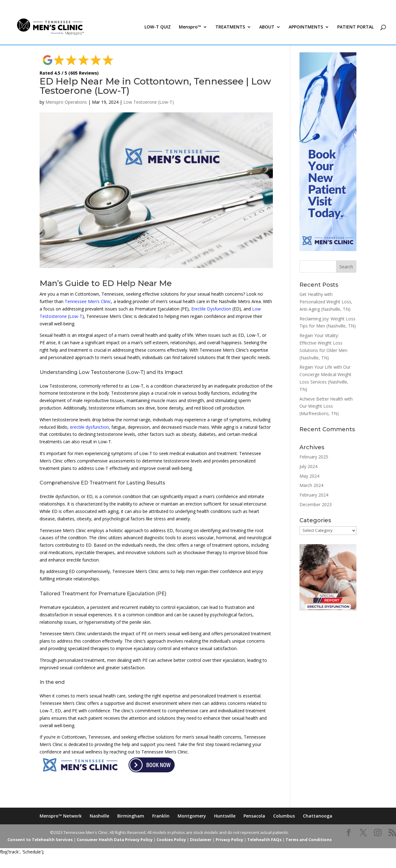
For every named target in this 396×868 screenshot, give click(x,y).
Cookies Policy (171, 840)
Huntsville (225, 816)
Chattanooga (318, 816)
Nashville (99, 816)
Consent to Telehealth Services (40, 840)
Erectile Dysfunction (211, 309)
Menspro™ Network (61, 816)
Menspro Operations (66, 102)
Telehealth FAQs (264, 840)
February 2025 (314, 457)
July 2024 (308, 466)
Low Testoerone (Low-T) (149, 102)
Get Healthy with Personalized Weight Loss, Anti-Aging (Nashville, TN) (326, 302)
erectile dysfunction (89, 427)
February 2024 (314, 495)
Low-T (76, 316)
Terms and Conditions (309, 840)
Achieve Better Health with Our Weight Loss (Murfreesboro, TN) (326, 406)
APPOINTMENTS (306, 27)
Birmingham (131, 816)
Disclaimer (201, 840)
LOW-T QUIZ (158, 27)
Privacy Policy (229, 840)
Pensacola (254, 816)
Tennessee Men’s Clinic (88, 301)
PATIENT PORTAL (355, 27)
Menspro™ (190, 27)
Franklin (161, 816)
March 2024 (311, 485)
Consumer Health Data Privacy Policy (115, 840)
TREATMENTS (230, 27)
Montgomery (192, 816)
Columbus (284, 816)
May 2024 (309, 476)
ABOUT (267, 27)
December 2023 (316, 504)
